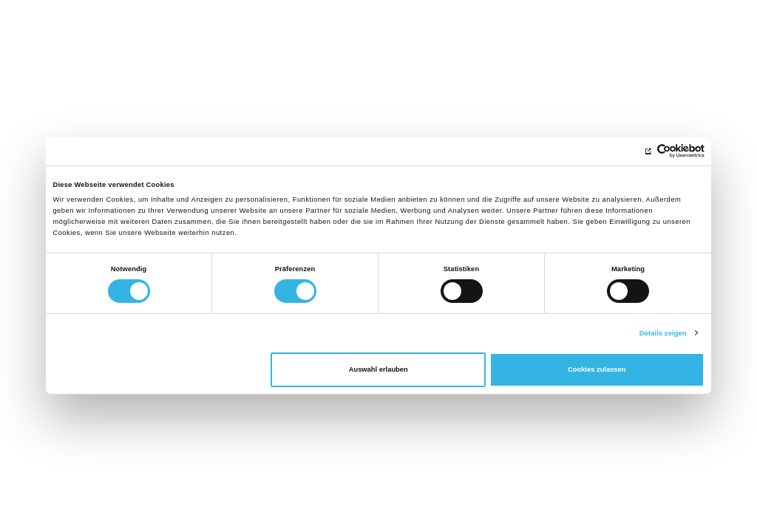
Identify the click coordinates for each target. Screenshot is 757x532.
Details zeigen (663, 333)
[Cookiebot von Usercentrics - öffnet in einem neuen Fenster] (640, 151)
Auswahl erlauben (378, 369)
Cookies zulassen (597, 369)
